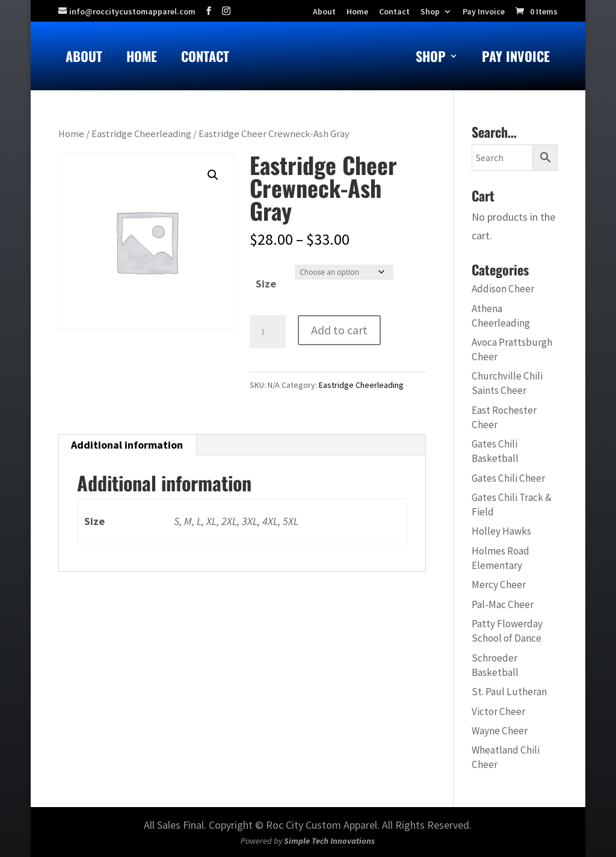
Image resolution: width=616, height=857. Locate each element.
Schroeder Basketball (495, 665)
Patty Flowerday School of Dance (507, 631)
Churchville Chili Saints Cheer (507, 383)
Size (266, 284)
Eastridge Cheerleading (141, 134)
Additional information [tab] (127, 445)
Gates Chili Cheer (508, 478)
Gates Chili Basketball (495, 451)
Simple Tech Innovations (329, 841)
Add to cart (339, 330)
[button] (213, 175)
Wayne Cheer (500, 731)
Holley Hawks (501, 531)
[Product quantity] (268, 332)
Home (142, 59)
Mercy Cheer (499, 585)
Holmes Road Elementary (500, 558)
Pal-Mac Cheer (503, 604)
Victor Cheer (498, 711)
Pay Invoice (484, 12)
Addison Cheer (503, 289)
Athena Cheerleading (501, 316)
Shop (430, 12)
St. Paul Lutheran (509, 692)
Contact (205, 59)
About (84, 59)
